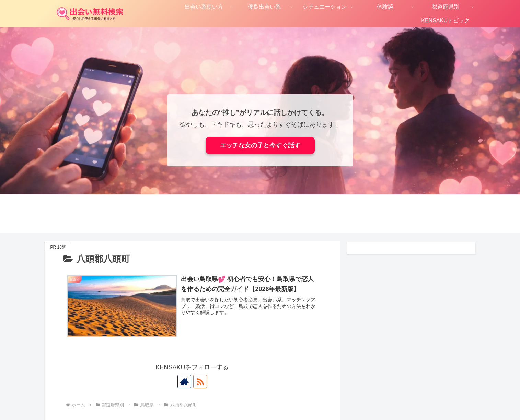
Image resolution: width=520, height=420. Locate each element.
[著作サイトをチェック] (184, 382)
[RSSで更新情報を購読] (200, 382)
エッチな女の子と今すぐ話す (260, 145)
